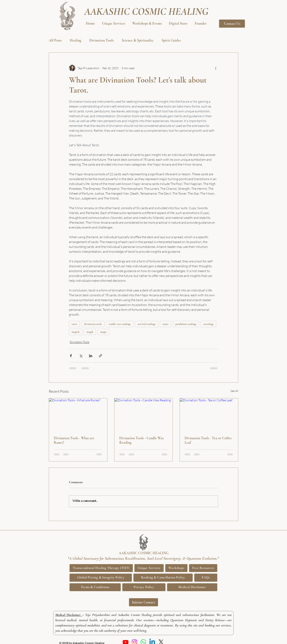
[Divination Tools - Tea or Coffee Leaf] (209, 415)
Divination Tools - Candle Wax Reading (142, 440)
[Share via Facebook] (71, 356)
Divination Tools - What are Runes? (74, 440)
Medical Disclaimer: (69, 615)
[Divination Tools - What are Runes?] (78, 415)
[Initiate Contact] (143, 602)
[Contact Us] (232, 24)
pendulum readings (186, 324)
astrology (208, 324)
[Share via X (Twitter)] (81, 356)
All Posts (55, 40)
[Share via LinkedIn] (91, 356)
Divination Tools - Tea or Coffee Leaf (208, 440)
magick (76, 332)
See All (234, 391)
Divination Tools (101, 40)
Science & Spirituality (138, 40)
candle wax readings (120, 324)
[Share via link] (100, 356)
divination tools (93, 324)
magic (103, 332)
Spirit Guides (171, 40)
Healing (75, 40)
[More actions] (216, 68)
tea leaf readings (147, 324)
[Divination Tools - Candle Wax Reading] (144, 415)
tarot (74, 324)
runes (165, 324)
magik (90, 332)
